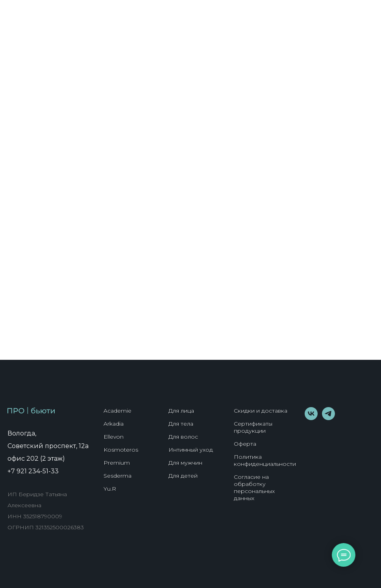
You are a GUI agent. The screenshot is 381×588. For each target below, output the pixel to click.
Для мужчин (185, 463)
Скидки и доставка (261, 411)
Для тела (181, 424)
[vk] (311, 418)
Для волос (183, 437)
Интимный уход (191, 450)
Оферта (245, 444)
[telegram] (328, 418)
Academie (117, 411)
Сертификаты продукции (253, 427)
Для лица (181, 411)
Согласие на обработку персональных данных (254, 488)
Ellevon (114, 437)
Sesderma (117, 476)
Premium (117, 463)
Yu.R (110, 489)
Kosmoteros (121, 450)
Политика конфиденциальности (265, 460)
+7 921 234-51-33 (33, 471)
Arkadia (114, 424)
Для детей (183, 476)
